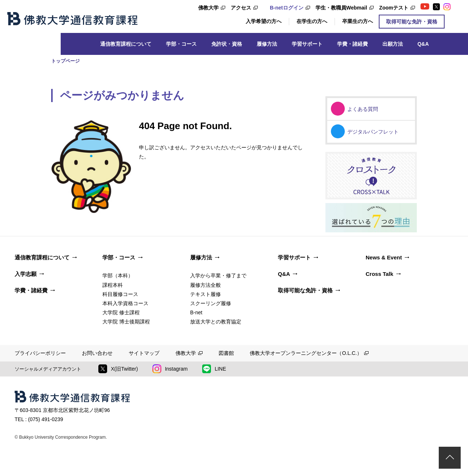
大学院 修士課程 (121, 312)
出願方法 (393, 44)
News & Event (384, 257)
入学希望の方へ (264, 21)
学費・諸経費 (352, 44)
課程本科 (113, 285)
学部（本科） (118, 276)
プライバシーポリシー (40, 353)
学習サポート (307, 44)
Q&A (423, 44)
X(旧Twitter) (118, 369)
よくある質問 (363, 109)
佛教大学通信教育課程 (72, 19)
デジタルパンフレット (373, 132)
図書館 (226, 353)
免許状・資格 (227, 44)
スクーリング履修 (211, 303)
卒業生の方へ (358, 21)
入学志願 (26, 274)
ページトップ (450, 458)
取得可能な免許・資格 (412, 22)
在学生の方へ (312, 21)
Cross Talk (380, 274)
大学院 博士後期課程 (126, 322)
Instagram (170, 369)
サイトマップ (144, 353)
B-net (196, 312)
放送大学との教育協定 (216, 322)
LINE (214, 369)
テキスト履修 (205, 294)
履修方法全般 (205, 285)
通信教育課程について (126, 44)
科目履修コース (120, 294)
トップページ (65, 61)
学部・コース (181, 44)
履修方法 (267, 44)
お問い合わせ (97, 353)
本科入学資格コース (125, 303)
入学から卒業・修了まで (218, 276)
